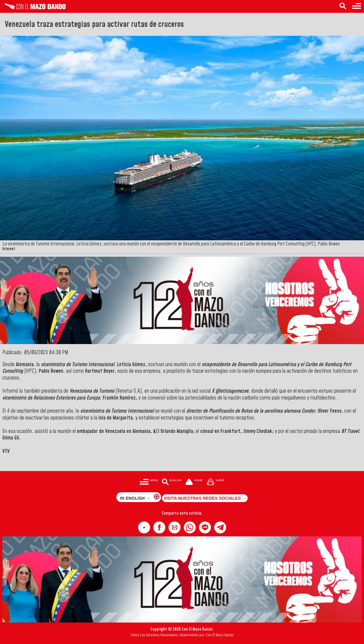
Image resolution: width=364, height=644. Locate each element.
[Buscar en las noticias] (343, 6)
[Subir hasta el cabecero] (215, 482)
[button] (144, 527)
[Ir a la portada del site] (194, 482)
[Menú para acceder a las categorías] (357, 6)
